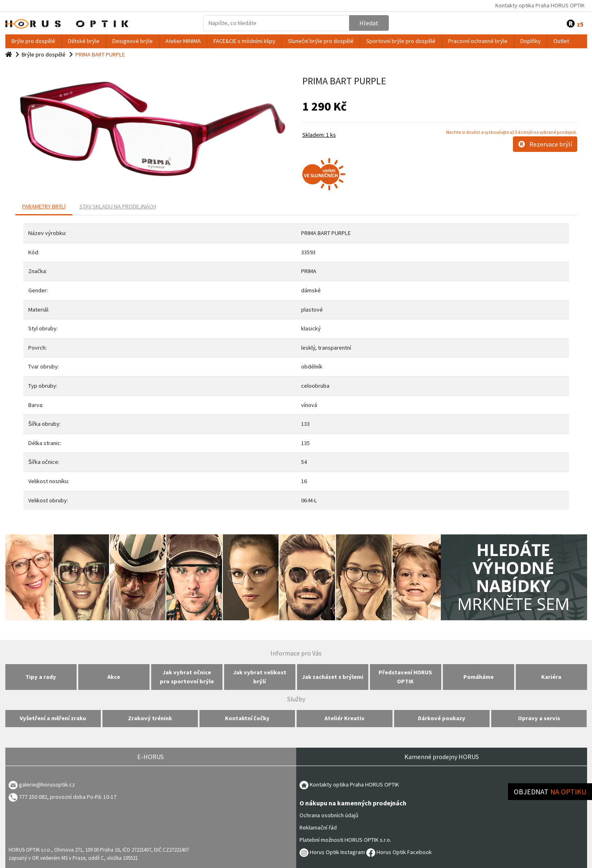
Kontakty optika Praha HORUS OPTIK (540, 5)
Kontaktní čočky (247, 718)
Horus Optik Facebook (399, 852)
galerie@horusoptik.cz (47, 784)
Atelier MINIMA (183, 41)
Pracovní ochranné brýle (478, 41)
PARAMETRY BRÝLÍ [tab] (44, 206)
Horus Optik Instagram (332, 852)
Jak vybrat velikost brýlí (260, 677)
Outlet (561, 41)
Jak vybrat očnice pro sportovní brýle (187, 677)
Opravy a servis (539, 718)
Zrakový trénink (150, 718)
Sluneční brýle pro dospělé (321, 41)
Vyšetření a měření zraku (53, 718)
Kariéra (551, 677)
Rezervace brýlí (545, 144)
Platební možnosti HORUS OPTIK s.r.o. (345, 840)
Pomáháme (479, 677)
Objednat (550, 792)
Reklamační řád (318, 827)
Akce (114, 677)
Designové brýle (133, 41)
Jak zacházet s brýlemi (333, 677)
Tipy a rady (41, 677)
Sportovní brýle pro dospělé (401, 41)
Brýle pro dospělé (33, 41)
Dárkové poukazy (442, 718)
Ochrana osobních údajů (329, 815)
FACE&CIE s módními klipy (244, 41)
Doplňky (531, 41)
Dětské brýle (84, 41)
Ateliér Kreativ (345, 718)
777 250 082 (28, 797)
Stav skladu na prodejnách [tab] (118, 206)
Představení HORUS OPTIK (405, 677)
